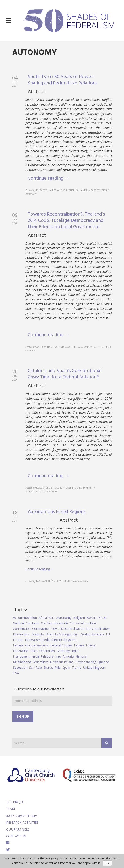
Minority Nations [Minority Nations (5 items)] (75, 656)
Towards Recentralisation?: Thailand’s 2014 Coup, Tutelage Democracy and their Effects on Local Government (66, 221)
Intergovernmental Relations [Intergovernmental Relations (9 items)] (33, 656)
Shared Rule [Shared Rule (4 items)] (52, 667)
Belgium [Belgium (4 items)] (79, 618)
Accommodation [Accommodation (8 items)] (25, 618)
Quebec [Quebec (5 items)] (103, 662)
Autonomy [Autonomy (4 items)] (64, 618)
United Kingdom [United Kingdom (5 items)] (95, 667)
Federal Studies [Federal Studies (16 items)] (61, 645)
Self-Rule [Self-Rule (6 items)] (35, 667)
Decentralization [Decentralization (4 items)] (98, 629)
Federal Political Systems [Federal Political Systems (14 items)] (31, 645)
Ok (107, 863)
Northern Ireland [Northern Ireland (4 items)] (62, 662)
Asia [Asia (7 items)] (52, 618)
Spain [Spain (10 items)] (66, 667)
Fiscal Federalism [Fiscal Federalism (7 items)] (43, 651)
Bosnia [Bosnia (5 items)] (92, 618)
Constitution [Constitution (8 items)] (22, 629)
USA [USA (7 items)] (16, 673)
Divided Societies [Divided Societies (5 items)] (92, 634)
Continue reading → (49, 178)
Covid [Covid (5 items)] (55, 629)
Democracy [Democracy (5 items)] (21, 634)
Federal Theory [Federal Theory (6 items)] (85, 645)
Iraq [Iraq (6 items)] (58, 656)
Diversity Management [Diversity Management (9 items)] (62, 634)
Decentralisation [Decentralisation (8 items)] (73, 629)
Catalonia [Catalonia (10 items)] (32, 623)
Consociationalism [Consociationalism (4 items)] (83, 623)
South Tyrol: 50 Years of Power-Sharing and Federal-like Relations (63, 80)
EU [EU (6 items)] (108, 634)
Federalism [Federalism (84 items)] (33, 640)
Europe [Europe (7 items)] (18, 640)
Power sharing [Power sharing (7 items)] (86, 662)
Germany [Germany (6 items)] (63, 651)
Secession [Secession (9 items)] (20, 667)
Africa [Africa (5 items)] (43, 618)
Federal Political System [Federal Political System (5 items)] (59, 640)
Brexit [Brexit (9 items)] (103, 618)
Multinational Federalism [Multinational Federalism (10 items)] (31, 662)
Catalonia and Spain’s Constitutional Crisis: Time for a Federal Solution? (64, 374)
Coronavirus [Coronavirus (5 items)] (41, 629)
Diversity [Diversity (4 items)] (38, 634)
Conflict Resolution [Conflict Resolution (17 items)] (54, 623)
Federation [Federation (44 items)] (21, 651)
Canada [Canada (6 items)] (18, 623)
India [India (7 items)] (75, 651)
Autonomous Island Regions (57, 512)
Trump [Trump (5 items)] (77, 667)
